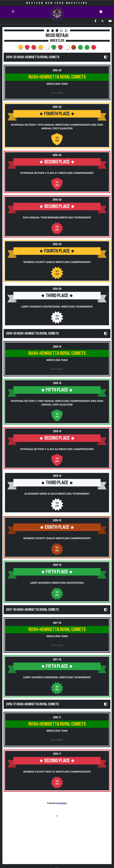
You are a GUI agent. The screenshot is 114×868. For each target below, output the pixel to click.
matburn (62, 803)
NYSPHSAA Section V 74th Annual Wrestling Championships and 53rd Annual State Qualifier (57, 127)
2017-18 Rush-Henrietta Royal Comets (32, 610)
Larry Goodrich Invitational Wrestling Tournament (57, 307)
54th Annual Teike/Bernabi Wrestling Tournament (57, 217)
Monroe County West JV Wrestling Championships (57, 772)
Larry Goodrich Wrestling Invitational (57, 583)
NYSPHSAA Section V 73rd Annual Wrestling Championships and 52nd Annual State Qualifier (57, 403)
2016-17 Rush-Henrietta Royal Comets (32, 704)
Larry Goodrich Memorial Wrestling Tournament (57, 677)
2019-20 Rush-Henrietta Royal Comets (33, 57)
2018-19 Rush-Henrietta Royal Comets (32, 334)
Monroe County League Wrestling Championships (57, 262)
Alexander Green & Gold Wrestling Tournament (57, 494)
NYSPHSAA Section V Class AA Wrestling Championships (57, 449)
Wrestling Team (57, 84)
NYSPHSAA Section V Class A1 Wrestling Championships (57, 173)
